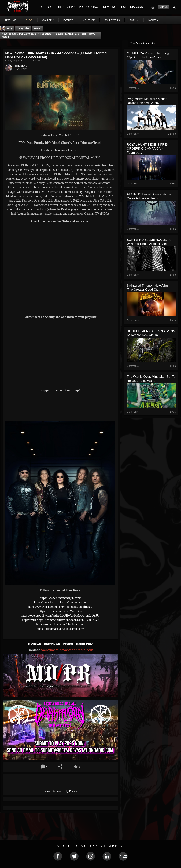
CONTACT (93, 7)
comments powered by (60, 791)
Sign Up (164, 7)
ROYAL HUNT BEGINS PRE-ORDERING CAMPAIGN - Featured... (147, 149)
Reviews (35, 644)
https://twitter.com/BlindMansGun (60, 611)
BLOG (51, 7)
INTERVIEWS (67, 7)
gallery (48, 20)
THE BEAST (22, 66)
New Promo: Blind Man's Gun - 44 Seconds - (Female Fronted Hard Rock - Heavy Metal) (48, 35)
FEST (123, 7)
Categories (23, 28)
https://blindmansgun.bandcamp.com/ (60, 629)
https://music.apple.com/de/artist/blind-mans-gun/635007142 (60, 620)
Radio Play (84, 644)
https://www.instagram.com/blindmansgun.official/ (60, 607)
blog (29, 20)
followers (112, 20)
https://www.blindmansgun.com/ (60, 598)
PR (81, 7)
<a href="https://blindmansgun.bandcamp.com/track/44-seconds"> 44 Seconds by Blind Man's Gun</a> (60, 406)
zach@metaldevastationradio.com (67, 650)
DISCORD (136, 7)
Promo (68, 644)
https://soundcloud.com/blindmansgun (60, 624)
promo (37, 28)
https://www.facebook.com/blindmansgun (60, 602)
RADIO (39, 7)
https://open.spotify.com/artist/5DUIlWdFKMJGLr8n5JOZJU (60, 615)
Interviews (52, 644)
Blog (10, 28)
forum (134, 20)
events (68, 20)
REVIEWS (110, 7)
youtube (89, 20)
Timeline (10, 20)
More (154, 20)
